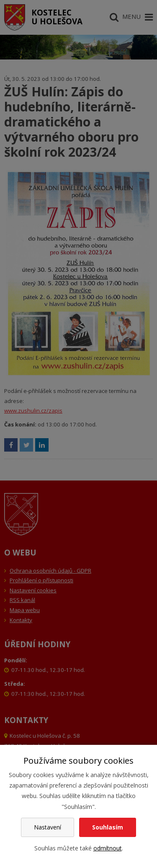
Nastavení (48, 827)
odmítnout (108, 848)
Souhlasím (108, 827)
